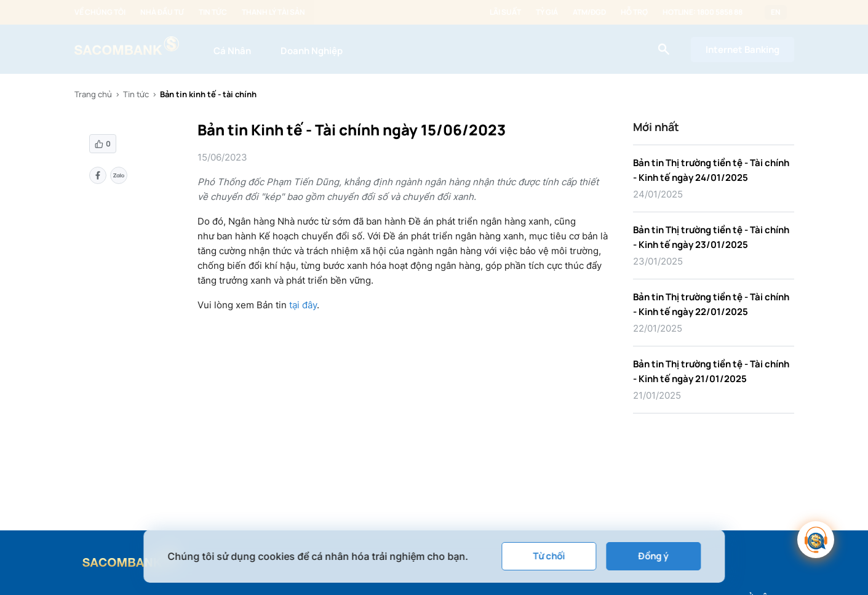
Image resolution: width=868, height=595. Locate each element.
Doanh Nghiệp (312, 51)
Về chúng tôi (100, 12)
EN (776, 12)
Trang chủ (93, 94)
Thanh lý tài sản (273, 12)
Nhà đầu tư (162, 12)
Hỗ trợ (634, 12)
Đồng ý (654, 556)
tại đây (303, 305)
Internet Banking (743, 50)
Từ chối (549, 556)
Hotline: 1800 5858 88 (703, 12)
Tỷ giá (547, 12)
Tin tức (213, 12)
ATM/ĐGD (589, 12)
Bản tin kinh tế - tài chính (208, 94)
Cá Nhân (232, 51)
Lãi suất (505, 12)
